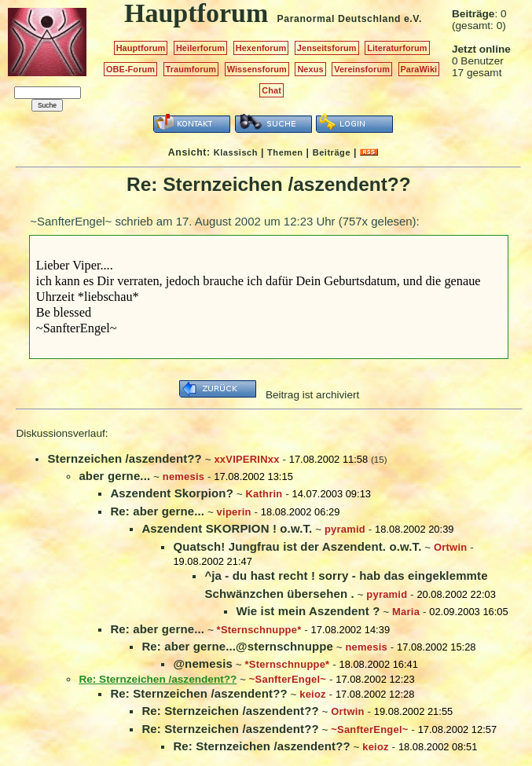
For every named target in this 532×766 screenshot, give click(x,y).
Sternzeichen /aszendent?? (125, 458)
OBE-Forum (130, 69)
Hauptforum (141, 48)
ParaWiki (419, 69)
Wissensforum (257, 69)
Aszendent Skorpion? (172, 493)
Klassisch (236, 152)
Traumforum (191, 69)
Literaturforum (397, 48)
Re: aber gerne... (157, 511)
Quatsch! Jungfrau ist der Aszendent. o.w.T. (297, 546)
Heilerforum (200, 48)
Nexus (310, 69)
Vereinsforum (362, 69)
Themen (285, 152)
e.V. (413, 19)
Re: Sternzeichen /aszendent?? (198, 693)
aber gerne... (114, 476)
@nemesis (203, 663)
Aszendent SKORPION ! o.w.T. (227, 528)
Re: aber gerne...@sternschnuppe (237, 646)
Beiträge (332, 152)
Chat (272, 90)
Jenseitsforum (327, 48)
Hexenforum (261, 48)
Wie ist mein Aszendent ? (308, 611)
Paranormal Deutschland (339, 19)
